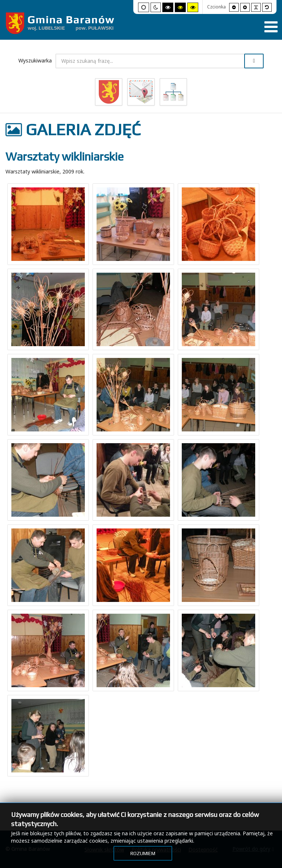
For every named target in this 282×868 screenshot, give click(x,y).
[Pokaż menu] (271, 27)
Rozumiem (143, 853)
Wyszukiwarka (35, 60)
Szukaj (254, 61)
